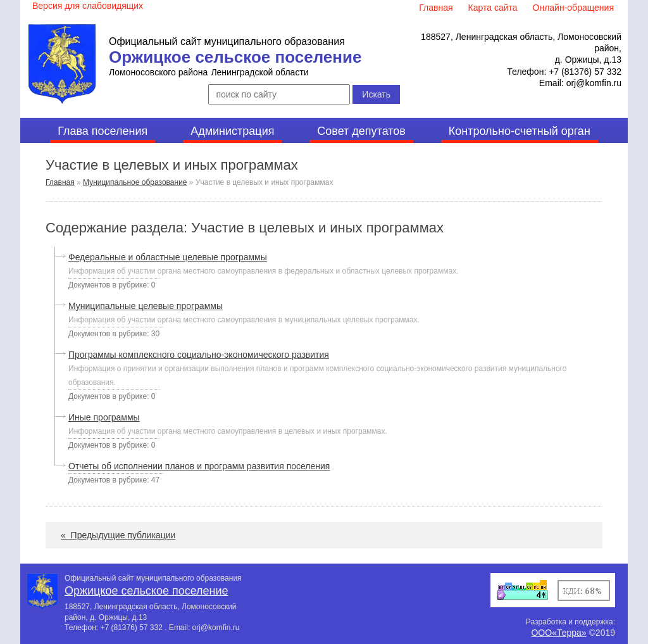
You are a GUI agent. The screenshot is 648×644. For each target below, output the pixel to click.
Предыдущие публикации (118, 535)
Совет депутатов (361, 131)
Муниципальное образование (135, 182)
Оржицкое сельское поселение (235, 57)
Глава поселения (103, 131)
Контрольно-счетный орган (520, 131)
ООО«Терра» (558, 633)
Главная (60, 182)
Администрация (232, 131)
